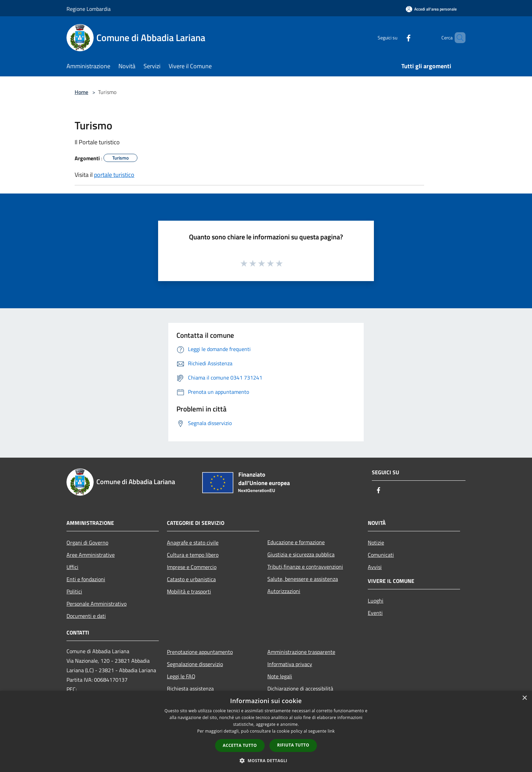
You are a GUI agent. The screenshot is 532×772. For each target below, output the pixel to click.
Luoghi (376, 601)
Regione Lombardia (89, 9)
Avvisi (375, 567)
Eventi (375, 613)
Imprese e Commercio (192, 567)
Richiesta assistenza (190, 688)
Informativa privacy (290, 664)
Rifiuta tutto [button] (293, 745)
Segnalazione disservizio (195, 664)
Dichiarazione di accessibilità (300, 688)
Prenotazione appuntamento (200, 652)
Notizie (376, 543)
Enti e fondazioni (86, 579)
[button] (266, 760)
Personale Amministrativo (97, 604)
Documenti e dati (86, 616)
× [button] (524, 698)
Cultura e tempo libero (193, 555)
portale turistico (114, 175)
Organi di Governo (87, 543)
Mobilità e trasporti (189, 591)
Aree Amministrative (91, 555)
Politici (74, 591)
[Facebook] (397, 38)
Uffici (72, 567)
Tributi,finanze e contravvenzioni (305, 567)
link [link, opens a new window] (331, 731)
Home (81, 92)
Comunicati (381, 555)
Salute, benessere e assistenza (303, 579)
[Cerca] (457, 38)
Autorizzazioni (284, 591)
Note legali (280, 676)
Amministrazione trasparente (301, 652)
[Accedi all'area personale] (431, 9)
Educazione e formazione (296, 542)
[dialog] (266, 731)
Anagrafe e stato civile (193, 543)
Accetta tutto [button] (240, 745)
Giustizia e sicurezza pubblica (301, 554)
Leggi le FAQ (181, 676)
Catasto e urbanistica (191, 579)
